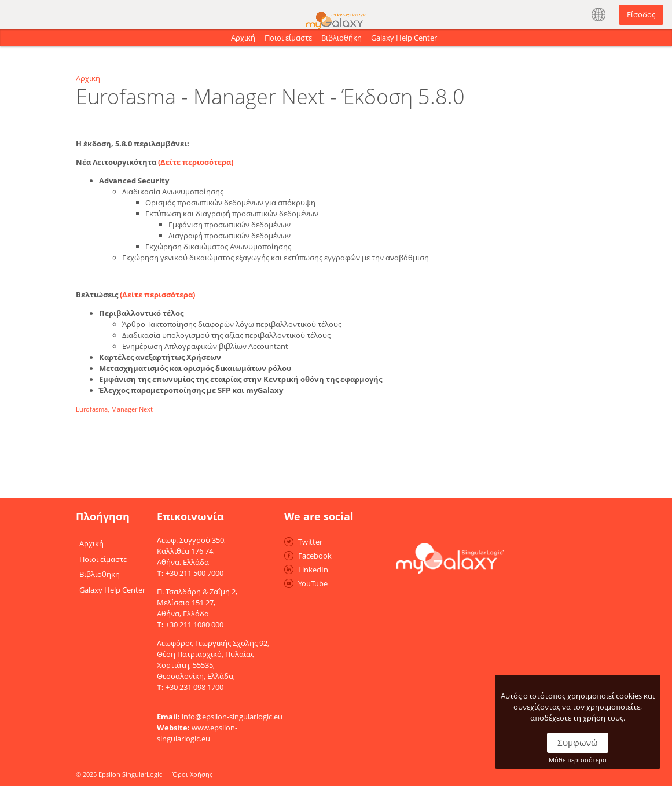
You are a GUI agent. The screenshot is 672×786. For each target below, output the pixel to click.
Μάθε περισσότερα (578, 760)
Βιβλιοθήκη (341, 38)
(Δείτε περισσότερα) (196, 162)
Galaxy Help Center (404, 38)
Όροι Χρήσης (192, 774)
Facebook (315, 556)
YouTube (313, 583)
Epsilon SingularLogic (130, 774)
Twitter (310, 542)
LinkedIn (313, 570)
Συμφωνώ (578, 743)
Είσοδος (641, 14)
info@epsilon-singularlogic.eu (232, 717)
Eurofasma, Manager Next (114, 409)
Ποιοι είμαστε (288, 38)
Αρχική (243, 38)
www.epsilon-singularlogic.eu (197, 733)
